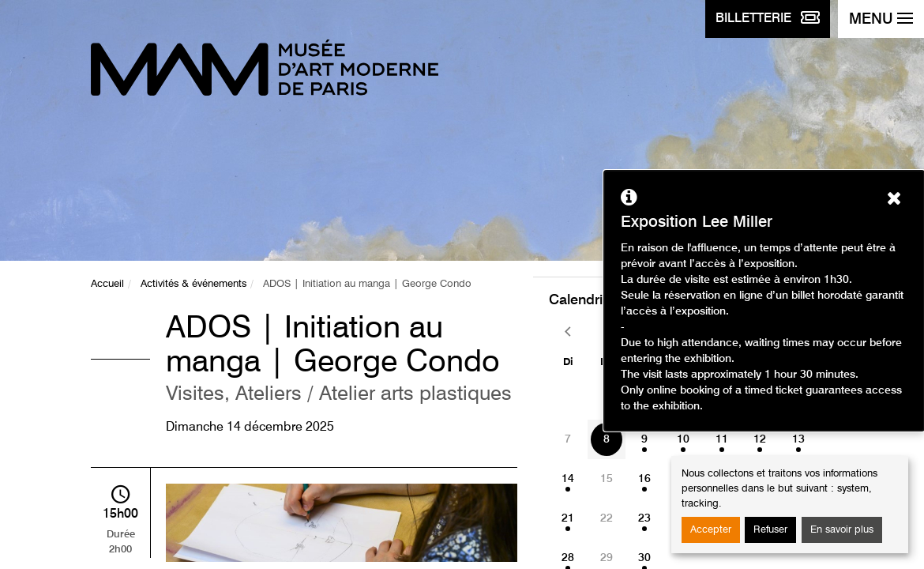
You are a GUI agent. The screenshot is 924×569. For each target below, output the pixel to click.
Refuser (770, 530)
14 (568, 479)
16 (644, 479)
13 (798, 439)
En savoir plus (842, 530)
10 (683, 439)
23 (644, 518)
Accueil (107, 284)
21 (568, 518)
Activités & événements (193, 284)
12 (760, 439)
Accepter (711, 530)
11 (722, 439)
